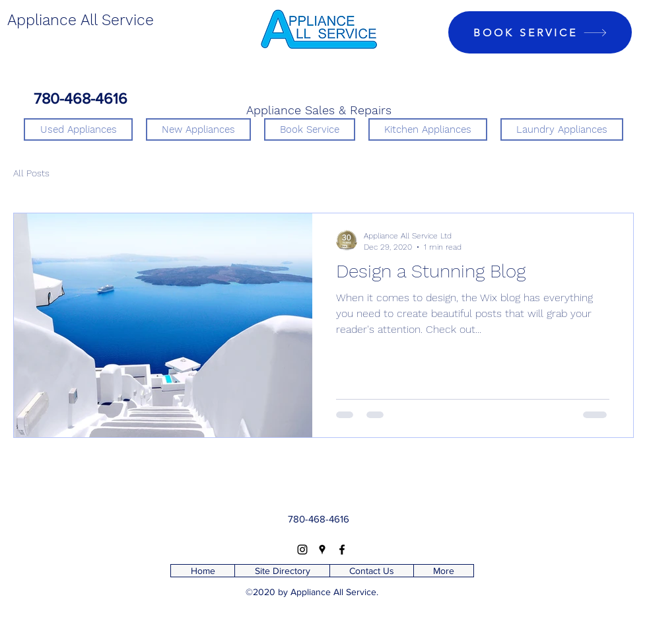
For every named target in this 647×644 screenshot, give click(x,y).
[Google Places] (322, 550)
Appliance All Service (81, 20)
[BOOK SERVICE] (540, 32)
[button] (428, 129)
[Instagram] (302, 550)
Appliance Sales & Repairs (319, 110)
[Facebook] (342, 550)
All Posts (31, 173)
